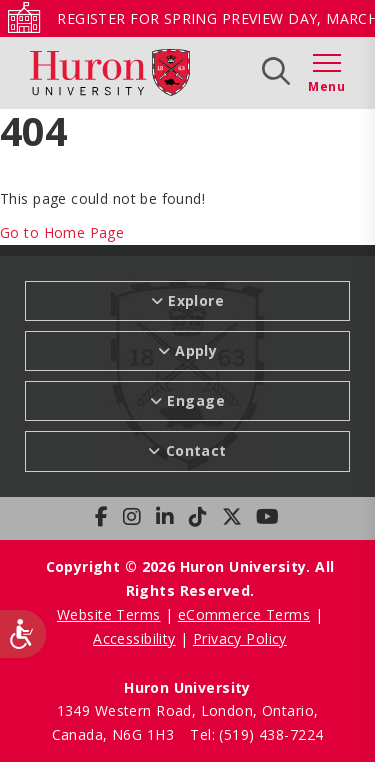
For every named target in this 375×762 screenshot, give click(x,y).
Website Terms (108, 614)
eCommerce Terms (244, 614)
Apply (196, 350)
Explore (196, 300)
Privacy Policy (240, 638)
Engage (196, 400)
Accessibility (134, 638)
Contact (196, 450)
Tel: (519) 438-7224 (256, 734)
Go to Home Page (62, 232)
